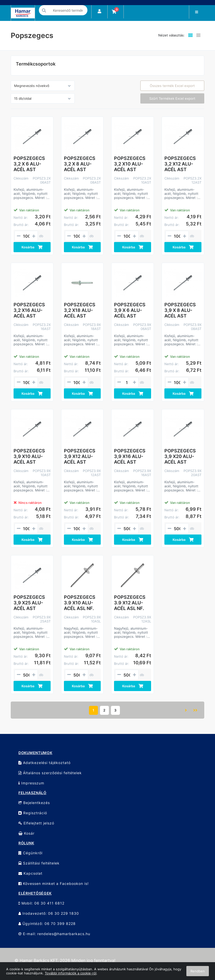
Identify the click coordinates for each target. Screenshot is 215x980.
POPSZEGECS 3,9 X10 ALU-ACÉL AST (29, 456)
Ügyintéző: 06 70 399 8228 (47, 924)
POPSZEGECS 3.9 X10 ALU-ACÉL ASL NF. (80, 603)
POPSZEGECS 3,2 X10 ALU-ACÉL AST (130, 164)
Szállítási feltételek (39, 863)
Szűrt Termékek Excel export (172, 98)
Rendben (198, 971)
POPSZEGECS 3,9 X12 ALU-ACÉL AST (80, 456)
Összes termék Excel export (172, 86)
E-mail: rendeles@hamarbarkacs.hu (54, 934)
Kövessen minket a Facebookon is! (54, 883)
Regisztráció (33, 813)
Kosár (26, 833)
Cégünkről (30, 853)
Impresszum (31, 783)
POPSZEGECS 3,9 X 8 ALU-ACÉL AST (180, 310)
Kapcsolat (30, 873)
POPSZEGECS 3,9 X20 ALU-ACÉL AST (180, 456)
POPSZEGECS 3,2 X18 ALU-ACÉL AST (80, 310)
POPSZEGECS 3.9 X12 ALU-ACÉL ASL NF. (130, 603)
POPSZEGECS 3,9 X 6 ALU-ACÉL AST (130, 310)
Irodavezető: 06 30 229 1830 (49, 913)
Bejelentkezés (34, 803)
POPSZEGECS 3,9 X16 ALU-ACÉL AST (130, 456)
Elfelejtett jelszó (36, 823)
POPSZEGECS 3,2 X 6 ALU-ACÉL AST (29, 164)
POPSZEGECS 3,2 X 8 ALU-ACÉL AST (80, 164)
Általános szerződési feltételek (50, 773)
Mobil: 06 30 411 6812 (41, 903)
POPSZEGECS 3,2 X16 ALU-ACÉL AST (29, 310)
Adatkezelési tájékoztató (44, 763)
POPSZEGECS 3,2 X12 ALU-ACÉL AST (180, 164)
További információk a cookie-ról (71, 973)
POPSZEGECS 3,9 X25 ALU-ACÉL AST (29, 603)
